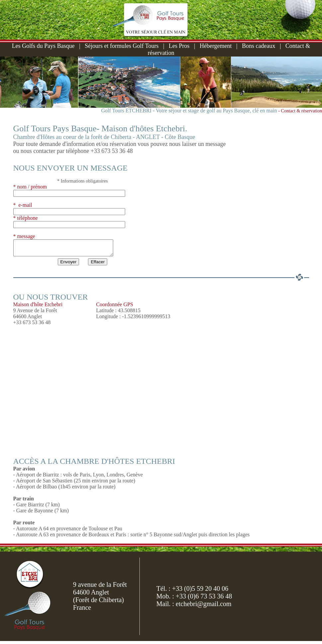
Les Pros (179, 46)
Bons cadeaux (259, 46)
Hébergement (216, 46)
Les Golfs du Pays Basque (43, 46)
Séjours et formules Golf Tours (121, 46)
